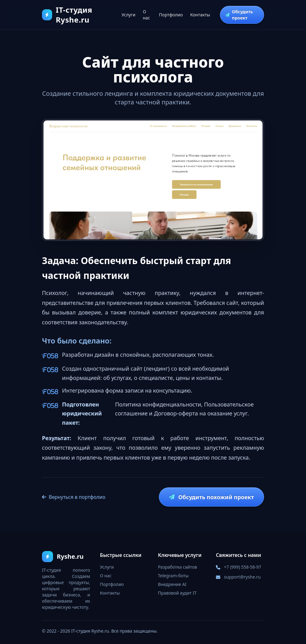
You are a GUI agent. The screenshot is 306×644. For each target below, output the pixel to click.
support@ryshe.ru (242, 577)
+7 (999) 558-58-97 (243, 567)
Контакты (200, 15)
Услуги (128, 15)
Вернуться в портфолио (74, 497)
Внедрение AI (172, 584)
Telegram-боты (173, 576)
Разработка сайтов (178, 567)
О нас (146, 15)
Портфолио (171, 15)
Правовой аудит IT (177, 593)
